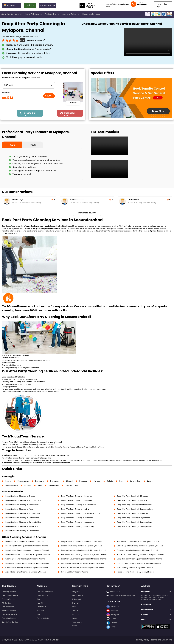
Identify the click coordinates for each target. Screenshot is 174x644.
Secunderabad (12, 485)
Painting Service (8, 599)
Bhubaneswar (23, 481)
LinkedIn (112, 623)
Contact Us (41, 607)
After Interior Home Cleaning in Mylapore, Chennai (26, 572)
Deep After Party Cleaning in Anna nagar (78, 522)
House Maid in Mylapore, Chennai (75, 572)
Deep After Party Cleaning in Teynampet (133, 518)
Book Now (73, 103)
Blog (39, 599)
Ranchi (8, 481)
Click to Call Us (30, 114)
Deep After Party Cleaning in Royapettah (78, 500)
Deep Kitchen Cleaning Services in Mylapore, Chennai (27, 550)
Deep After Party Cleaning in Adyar (75, 509)
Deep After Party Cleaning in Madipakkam (22, 531)
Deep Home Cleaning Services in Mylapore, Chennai (82, 541)
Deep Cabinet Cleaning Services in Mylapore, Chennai (27, 563)
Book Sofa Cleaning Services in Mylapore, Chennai (137, 550)
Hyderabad (55, 481)
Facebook (113, 606)
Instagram (113, 615)
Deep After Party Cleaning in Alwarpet (132, 500)
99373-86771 (115, 592)
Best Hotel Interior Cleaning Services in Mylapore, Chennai (140, 555)
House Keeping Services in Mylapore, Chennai (136, 572)
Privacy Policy (42, 595)
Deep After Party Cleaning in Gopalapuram (23, 513)
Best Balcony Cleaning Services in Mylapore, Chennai (83, 563)
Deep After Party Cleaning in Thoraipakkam (79, 505)
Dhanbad (83, 481)
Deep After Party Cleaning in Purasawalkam (135, 522)
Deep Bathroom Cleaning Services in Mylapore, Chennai (140, 559)
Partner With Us (48, 5)
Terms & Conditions (45, 592)
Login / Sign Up (162, 5)
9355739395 (142, 5)
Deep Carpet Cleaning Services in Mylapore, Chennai (27, 546)
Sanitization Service (10, 622)
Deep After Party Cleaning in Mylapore (132, 496)
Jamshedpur (135, 481)
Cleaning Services (12, 14)
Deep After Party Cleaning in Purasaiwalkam (135, 509)
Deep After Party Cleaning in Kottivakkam (22, 518)
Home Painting (34, 14)
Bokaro (150, 481)
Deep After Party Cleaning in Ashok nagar (134, 513)
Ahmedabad (54, 485)
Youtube (112, 611)
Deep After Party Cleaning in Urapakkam (22, 526)
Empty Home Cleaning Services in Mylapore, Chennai (83, 568)
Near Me (40, 603)
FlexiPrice (30, 5)
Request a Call (69, 114)
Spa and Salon (71, 14)
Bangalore (40, 481)
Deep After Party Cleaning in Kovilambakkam (24, 522)
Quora (111, 619)
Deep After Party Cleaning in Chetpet (20, 496)
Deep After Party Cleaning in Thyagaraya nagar (81, 513)
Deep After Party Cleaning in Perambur (77, 496)
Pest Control (53, 14)
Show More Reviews (87, 213)
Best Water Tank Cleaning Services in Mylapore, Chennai (84, 555)
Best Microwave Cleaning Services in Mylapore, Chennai (84, 559)
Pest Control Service (10, 595)
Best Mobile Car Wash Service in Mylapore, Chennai (138, 541)
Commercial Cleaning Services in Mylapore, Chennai (27, 568)
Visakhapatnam (72, 485)
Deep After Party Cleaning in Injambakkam (134, 505)
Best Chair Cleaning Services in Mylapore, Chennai (82, 546)
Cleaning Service (9, 592)
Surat (40, 485)
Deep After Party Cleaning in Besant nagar (78, 526)
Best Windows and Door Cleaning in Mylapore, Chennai (28, 555)
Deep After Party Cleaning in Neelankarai (22, 505)
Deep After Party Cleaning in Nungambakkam (24, 500)
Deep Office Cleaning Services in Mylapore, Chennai (26, 541)
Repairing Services (91, 14)
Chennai (69, 481)
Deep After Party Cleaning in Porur (19, 509)
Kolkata (110, 481)
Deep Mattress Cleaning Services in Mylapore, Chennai (83, 550)
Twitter (111, 627)
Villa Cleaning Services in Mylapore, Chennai (135, 568)
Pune (122, 481)
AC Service (6, 603)
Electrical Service (9, 611)
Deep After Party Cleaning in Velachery (77, 518)
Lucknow (28, 485)
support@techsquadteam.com (118, 5)
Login (39, 614)
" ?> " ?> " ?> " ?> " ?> (28, 85)
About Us (41, 611)
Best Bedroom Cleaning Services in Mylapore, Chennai (139, 563)
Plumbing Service (9, 618)
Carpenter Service (9, 614)
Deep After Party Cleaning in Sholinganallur (135, 526)
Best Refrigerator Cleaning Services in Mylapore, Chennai (140, 546)
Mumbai (97, 481)
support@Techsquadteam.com (122, 595)
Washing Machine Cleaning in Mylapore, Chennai (25, 559)
